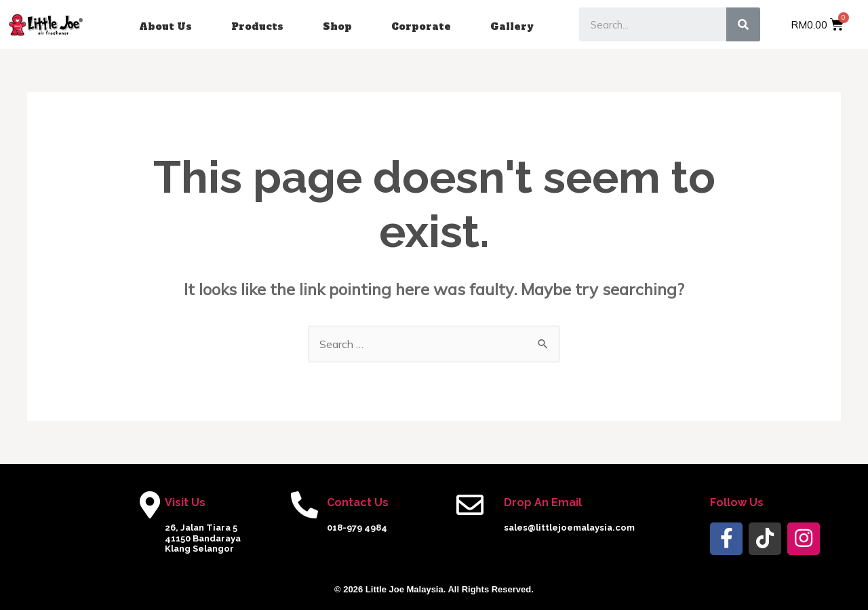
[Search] (743, 24)
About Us (165, 26)
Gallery (512, 26)
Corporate (421, 26)
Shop (337, 26)
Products (257, 26)
